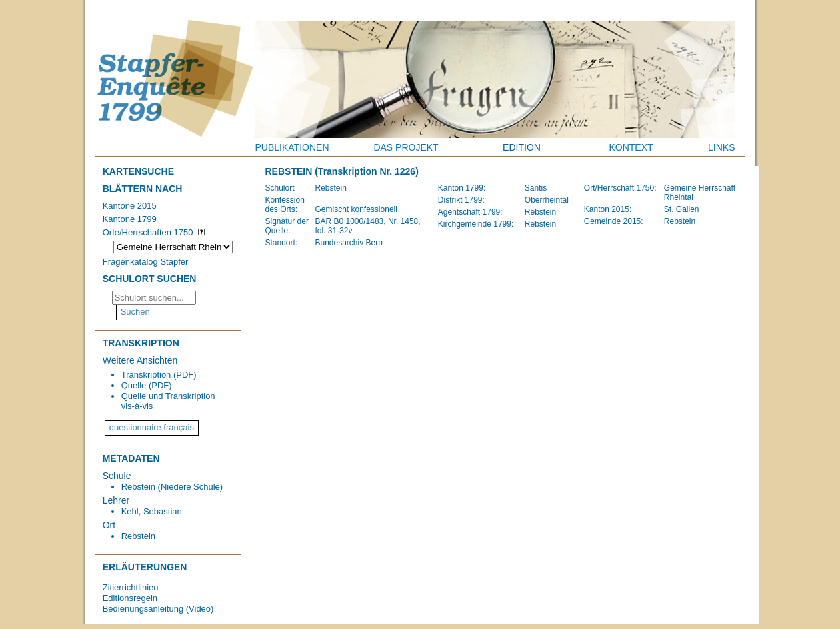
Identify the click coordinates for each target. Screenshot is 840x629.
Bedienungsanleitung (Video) (158, 609)
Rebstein (138, 536)
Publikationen (292, 147)
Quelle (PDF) (147, 385)
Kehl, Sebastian (152, 511)
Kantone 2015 (130, 206)
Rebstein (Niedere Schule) (172, 487)
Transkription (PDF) (159, 375)
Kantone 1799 (130, 219)
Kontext (631, 147)
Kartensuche (138, 171)
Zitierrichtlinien (131, 587)
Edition (522, 147)
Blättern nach (143, 189)
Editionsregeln (130, 598)
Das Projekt (406, 147)
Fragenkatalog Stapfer (146, 262)
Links (721, 147)
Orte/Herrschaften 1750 (148, 232)
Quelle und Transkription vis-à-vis (168, 401)
